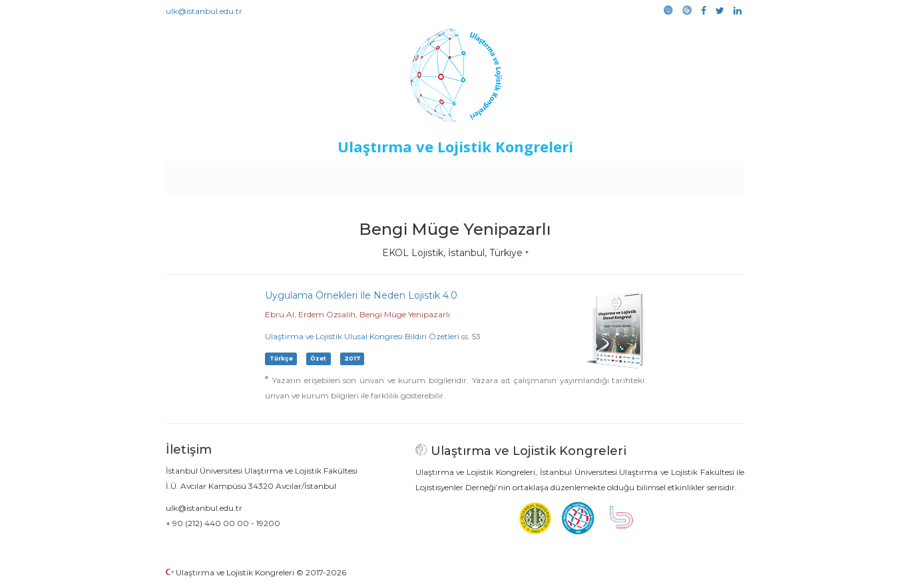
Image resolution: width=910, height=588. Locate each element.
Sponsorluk (546, 174)
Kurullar (269, 174)
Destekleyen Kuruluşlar (349, 174)
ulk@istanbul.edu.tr (204, 11)
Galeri (655, 174)
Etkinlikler (434, 174)
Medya (694, 174)
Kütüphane (607, 174)
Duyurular (489, 174)
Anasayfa (221, 174)
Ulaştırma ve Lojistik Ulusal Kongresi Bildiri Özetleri (362, 336)
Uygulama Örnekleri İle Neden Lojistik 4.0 (361, 295)
